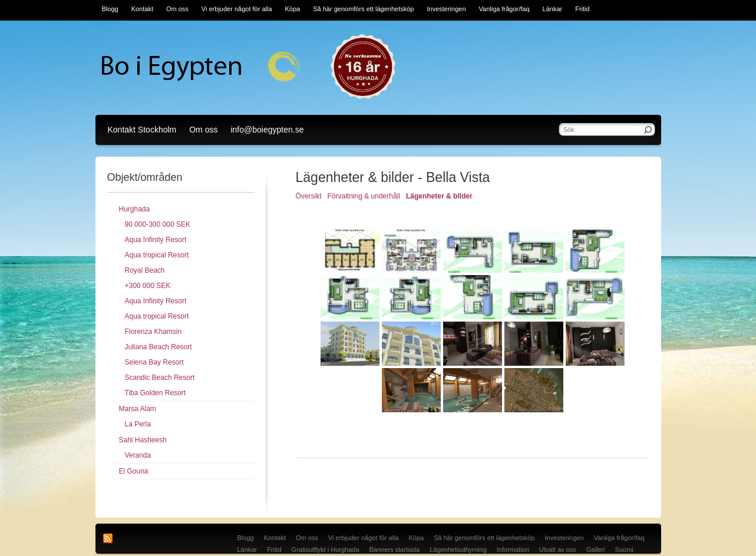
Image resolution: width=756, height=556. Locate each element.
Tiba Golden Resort (156, 393)
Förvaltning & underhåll (364, 196)
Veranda (138, 455)
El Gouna (134, 471)
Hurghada (135, 209)
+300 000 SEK (148, 286)
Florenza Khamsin (153, 332)
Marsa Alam (138, 409)
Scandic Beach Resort (160, 378)
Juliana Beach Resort (159, 347)
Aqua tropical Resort (157, 255)
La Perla (138, 424)
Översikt (309, 196)
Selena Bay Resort (154, 362)
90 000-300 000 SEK (158, 224)
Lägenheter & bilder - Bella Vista (393, 177)
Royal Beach (145, 270)
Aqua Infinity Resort (156, 240)
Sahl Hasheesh (143, 440)
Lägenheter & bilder (439, 196)
